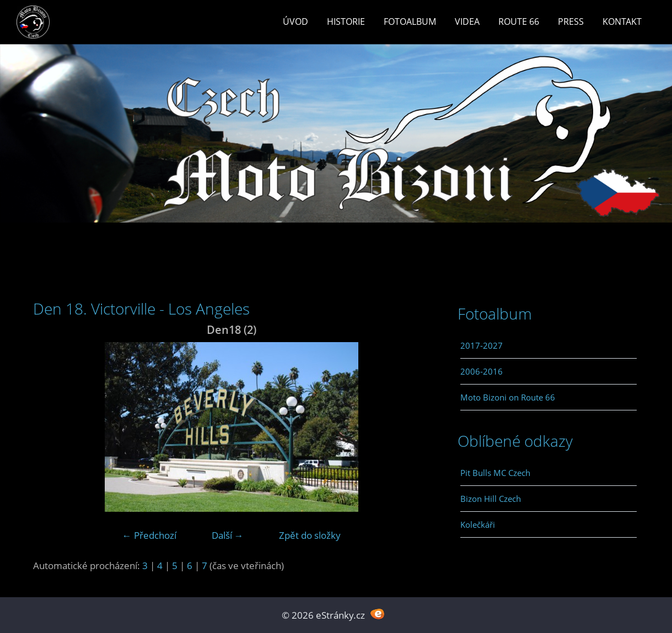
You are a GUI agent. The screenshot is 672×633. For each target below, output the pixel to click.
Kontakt (622, 21)
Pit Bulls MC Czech (495, 473)
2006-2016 (482, 371)
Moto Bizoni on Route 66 (508, 397)
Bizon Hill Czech (491, 499)
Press (571, 21)
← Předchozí (149, 535)
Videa (467, 21)
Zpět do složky (310, 535)
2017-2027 (482, 345)
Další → (228, 535)
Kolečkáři (478, 524)
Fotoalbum (410, 21)
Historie (346, 21)
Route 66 (519, 21)
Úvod (295, 21)
